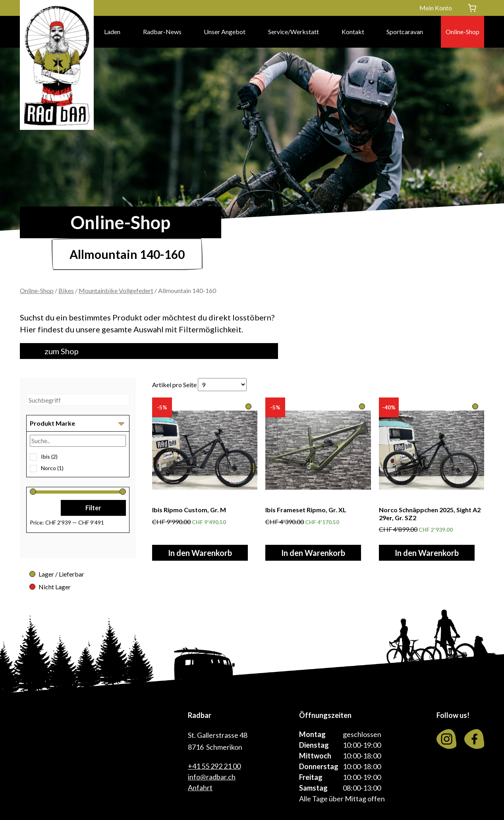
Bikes (66, 290)
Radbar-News (162, 32)
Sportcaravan (405, 32)
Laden (112, 32)
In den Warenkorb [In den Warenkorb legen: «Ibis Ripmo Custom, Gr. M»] (200, 553)
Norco (52, 468)
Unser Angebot (225, 32)
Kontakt (353, 32)
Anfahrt (200, 787)
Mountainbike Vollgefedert (116, 290)
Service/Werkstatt (294, 32)
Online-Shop (462, 32)
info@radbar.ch (212, 777)
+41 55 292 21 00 (214, 766)
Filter (93, 508)
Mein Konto (436, 8)
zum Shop (62, 351)
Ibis (49, 456)
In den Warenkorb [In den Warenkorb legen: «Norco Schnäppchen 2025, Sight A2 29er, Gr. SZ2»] (427, 553)
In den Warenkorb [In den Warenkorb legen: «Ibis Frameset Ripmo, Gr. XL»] (313, 553)
